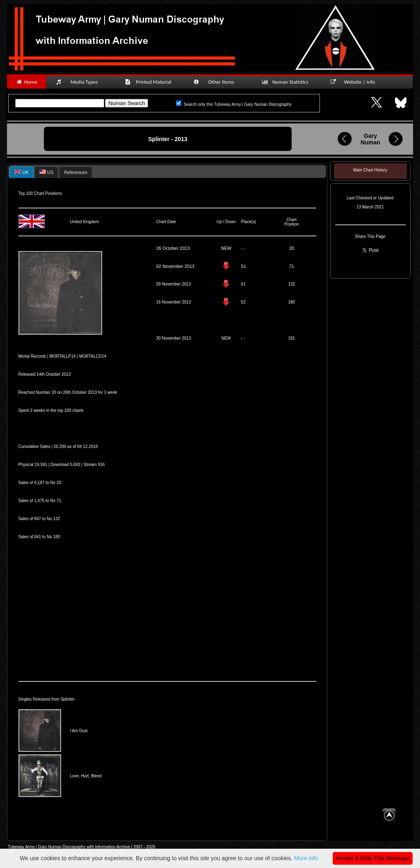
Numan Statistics (287, 82)
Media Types (80, 82)
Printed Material (150, 82)
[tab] (21, 172)
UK (21, 172)
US (46, 172)
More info (306, 858)
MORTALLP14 (62, 356)
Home (26, 82)
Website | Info (355, 82)
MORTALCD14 (93, 356)
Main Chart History (370, 170)
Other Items (218, 82)
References (75, 172)
